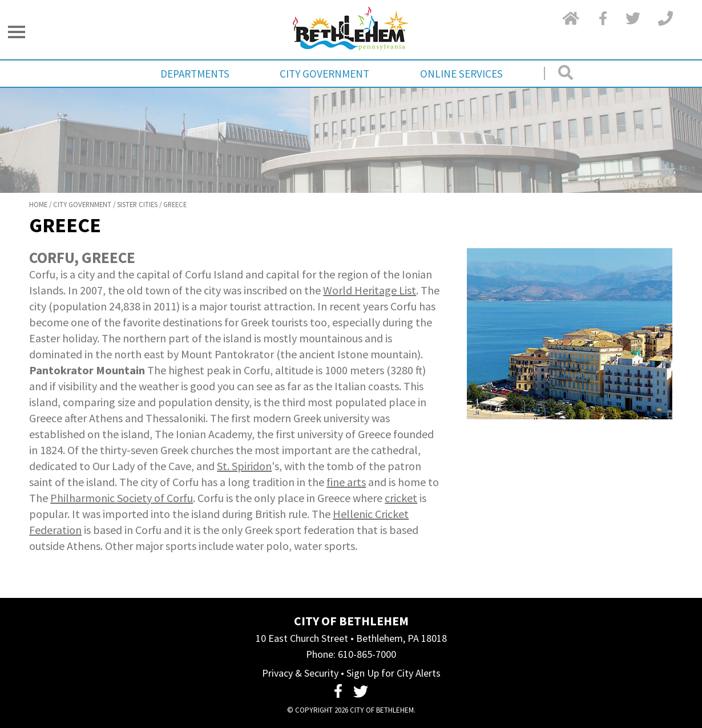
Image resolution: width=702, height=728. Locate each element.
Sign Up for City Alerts (394, 673)
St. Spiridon (244, 466)
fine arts (346, 482)
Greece (175, 204)
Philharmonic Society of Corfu (122, 498)
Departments (195, 74)
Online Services (461, 74)
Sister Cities (137, 204)
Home (38, 204)
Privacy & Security (300, 673)
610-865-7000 (367, 654)
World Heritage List (370, 290)
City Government (324, 74)
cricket (401, 498)
